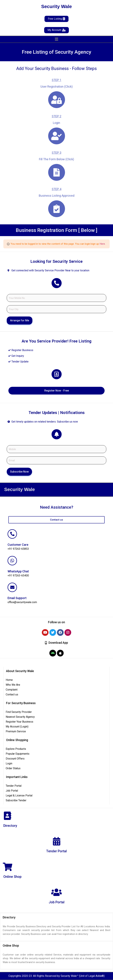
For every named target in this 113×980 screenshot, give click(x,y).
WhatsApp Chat (18, 571)
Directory (10, 826)
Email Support (17, 598)
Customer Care (18, 545)
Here (102, 244)
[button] (56, 39)
